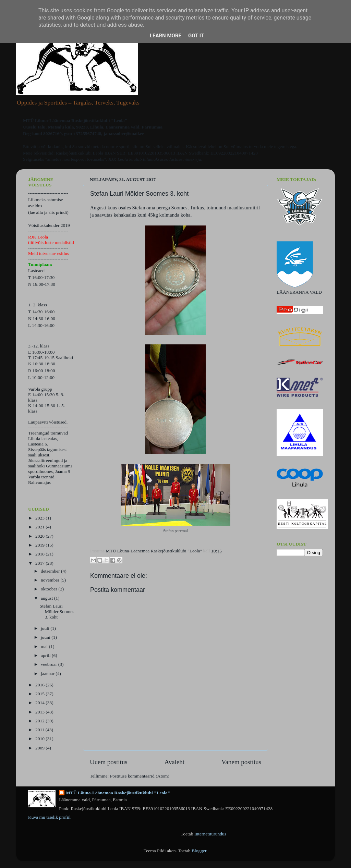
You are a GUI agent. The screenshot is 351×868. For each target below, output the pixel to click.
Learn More (166, 36)
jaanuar (48, 674)
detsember (51, 571)
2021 (40, 527)
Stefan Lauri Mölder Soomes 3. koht (57, 612)
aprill (46, 655)
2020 (40, 536)
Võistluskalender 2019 (49, 225)
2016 (40, 685)
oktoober (50, 589)
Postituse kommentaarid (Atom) (140, 776)
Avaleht (174, 762)
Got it (196, 36)
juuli (46, 628)
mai (45, 646)
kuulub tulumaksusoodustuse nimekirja (165, 159)
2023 (40, 518)
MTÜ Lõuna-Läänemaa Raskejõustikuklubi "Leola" (118, 793)
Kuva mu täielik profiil (49, 817)
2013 (40, 712)
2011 (40, 730)
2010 (40, 739)
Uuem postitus (109, 762)
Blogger (199, 851)
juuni (46, 637)
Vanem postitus (241, 762)
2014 (40, 703)
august (47, 598)
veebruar (50, 664)
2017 (40, 563)
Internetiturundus (210, 834)
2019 (40, 545)
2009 (40, 748)
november (51, 580)
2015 (40, 694)
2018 (40, 554)
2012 (40, 721)
